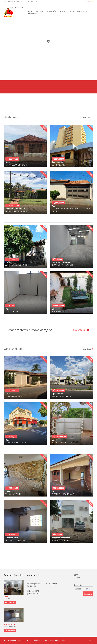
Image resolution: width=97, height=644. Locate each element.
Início (91, 640)
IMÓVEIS (40, 11)
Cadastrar (88, 594)
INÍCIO (30, 11)
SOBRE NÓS (51, 11)
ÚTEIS (64, 11)
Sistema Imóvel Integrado (55, 640)
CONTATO (34, 13)
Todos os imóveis (84, 118)
